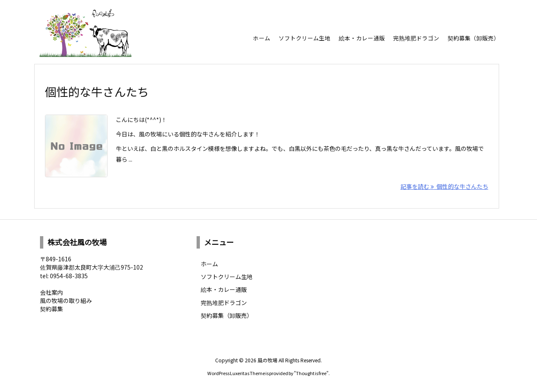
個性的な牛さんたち (97, 92)
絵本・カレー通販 (224, 289)
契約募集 (52, 309)
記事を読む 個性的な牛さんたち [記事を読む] (444, 186)
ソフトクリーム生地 (227, 277)
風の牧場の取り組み (66, 300)
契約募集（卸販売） (227, 315)
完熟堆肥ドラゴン (224, 303)
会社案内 (52, 292)
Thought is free (311, 373)
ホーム (209, 264)
